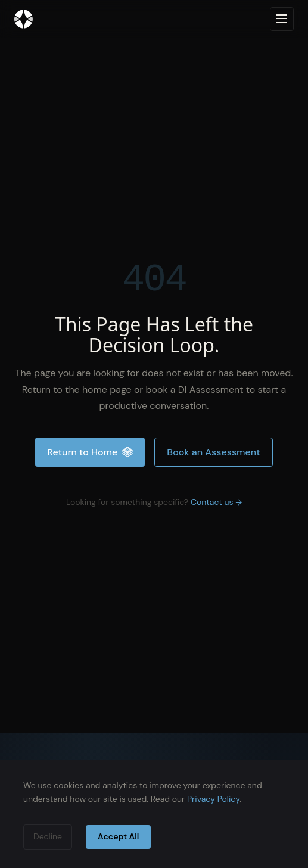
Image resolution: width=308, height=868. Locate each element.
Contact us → (216, 502)
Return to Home (90, 452)
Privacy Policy (213, 799)
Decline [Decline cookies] (48, 836)
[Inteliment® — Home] (24, 19)
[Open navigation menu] (282, 19)
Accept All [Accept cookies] (118, 836)
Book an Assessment (213, 452)
